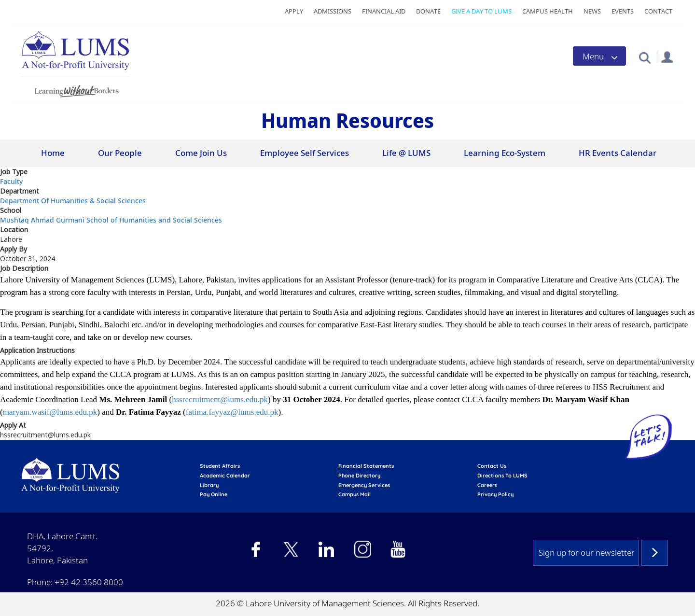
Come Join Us (201, 153)
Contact (658, 11)
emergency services (364, 485)
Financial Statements (366, 466)
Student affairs (220, 466)
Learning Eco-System (505, 153)
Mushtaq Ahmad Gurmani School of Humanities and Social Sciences (111, 220)
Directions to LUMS (502, 476)
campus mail (354, 494)
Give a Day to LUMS (481, 11)
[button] (645, 57)
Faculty (11, 181)
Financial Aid (384, 11)
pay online (214, 494)
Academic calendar (225, 476)
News (592, 11)
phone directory (359, 476)
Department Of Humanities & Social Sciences (73, 201)
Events (623, 11)
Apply (294, 11)
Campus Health (548, 11)
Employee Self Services (305, 153)
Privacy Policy (495, 494)
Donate (428, 11)
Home (53, 153)
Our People (120, 153)
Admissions (333, 11)
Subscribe (655, 553)
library (209, 485)
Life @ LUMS (406, 153)
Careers (487, 485)
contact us (492, 466)
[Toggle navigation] (599, 56)
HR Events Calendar (618, 153)
